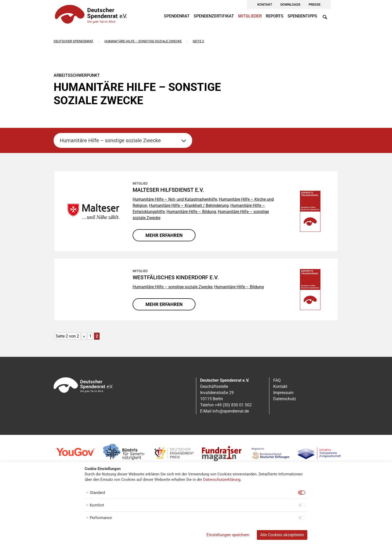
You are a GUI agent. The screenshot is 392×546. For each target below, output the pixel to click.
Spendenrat (177, 16)
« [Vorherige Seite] (84, 336)
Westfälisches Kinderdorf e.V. (176, 277)
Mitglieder (250, 16)
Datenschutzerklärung (222, 480)
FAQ (277, 380)
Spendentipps (302, 16)
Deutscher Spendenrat (73, 41)
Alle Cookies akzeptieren (282, 535)
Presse (315, 4)
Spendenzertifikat (214, 16)
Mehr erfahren (164, 235)
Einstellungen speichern (228, 535)
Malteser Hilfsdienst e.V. (168, 190)
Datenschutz (285, 399)
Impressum (283, 393)
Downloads (290, 4)
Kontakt (265, 4)
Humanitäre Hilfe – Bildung (191, 212)
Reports (275, 16)
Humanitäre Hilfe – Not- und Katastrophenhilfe (175, 199)
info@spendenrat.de (231, 411)
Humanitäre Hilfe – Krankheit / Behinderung (189, 205)
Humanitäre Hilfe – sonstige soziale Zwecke (143, 41)
